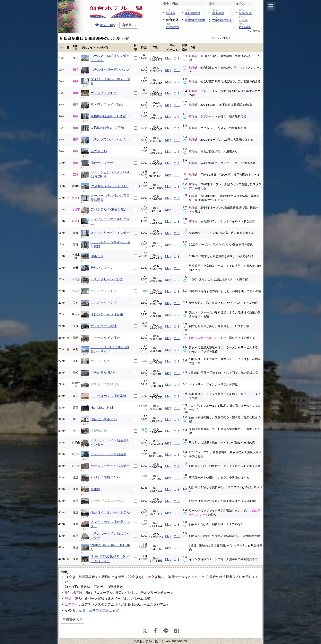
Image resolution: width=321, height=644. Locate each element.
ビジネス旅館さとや (105, 477)
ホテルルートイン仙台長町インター (110, 442)
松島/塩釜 (245, 13)
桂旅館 (95, 489)
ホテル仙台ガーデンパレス (110, 70)
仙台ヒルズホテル (104, 419)
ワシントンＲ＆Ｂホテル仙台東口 (110, 244)
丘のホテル (99, 151)
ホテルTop (105, 25)
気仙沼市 (245, 27)
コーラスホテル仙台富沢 (109, 396)
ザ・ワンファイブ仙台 (107, 105)
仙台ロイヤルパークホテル (110, 512)
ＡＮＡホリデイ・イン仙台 (110, 233)
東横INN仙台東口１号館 (108, 116)
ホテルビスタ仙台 (104, 93)
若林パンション (102, 268)
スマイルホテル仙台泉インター (110, 524)
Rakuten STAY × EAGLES (109, 186)
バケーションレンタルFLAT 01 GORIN (111, 174)
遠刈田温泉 (193, 13)
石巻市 (243, 20)
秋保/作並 (173, 27)
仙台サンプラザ (102, 163)
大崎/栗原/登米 (222, 20)
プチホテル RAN (103, 373)
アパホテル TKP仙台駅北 (109, 209)
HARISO (97, 256)
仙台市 (171, 13)
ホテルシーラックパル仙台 (110, 466)
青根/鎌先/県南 (195, 20)
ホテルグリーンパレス (107, 279)
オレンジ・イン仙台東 (107, 314)
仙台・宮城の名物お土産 (97, 610)
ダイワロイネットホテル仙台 (110, 81)
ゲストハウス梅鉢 (104, 326)
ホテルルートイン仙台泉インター (110, 536)
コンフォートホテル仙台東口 (110, 221)
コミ (177, 58)
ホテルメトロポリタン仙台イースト (110, 58)
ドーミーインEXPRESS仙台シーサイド (110, 349)
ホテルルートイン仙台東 (109, 454)
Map (168, 58)
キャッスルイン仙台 (105, 338)
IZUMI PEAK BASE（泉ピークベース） (110, 559)
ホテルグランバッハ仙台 (109, 140)
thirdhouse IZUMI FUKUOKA (110, 547)
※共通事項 (71, 619)
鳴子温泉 (218, 13)
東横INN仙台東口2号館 (107, 128)
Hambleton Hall (102, 408)
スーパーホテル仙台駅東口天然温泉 (110, 198)
